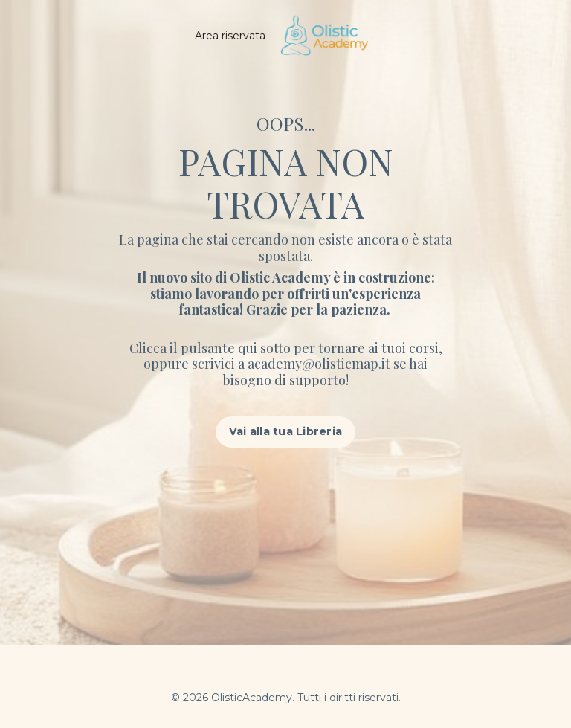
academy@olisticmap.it (320, 364)
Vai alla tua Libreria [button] (285, 431)
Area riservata (230, 36)
